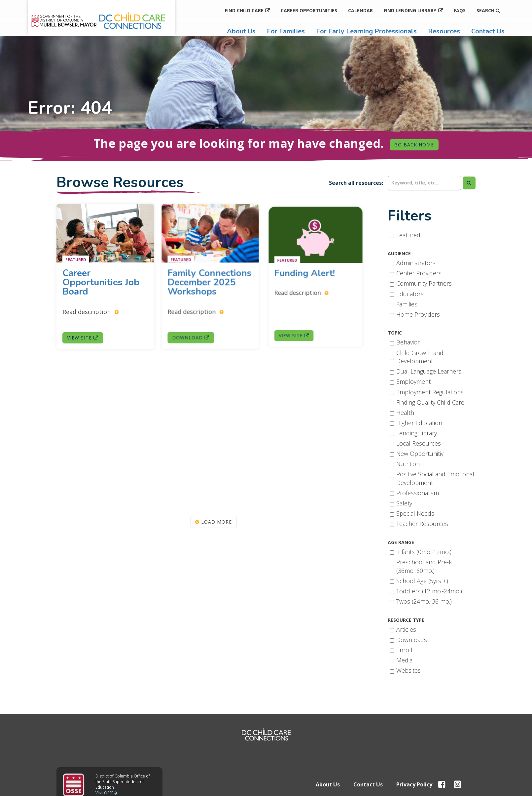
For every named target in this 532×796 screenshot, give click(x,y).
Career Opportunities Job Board (101, 282)
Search (488, 10)
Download (193, 331)
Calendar (360, 10)
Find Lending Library (410, 10)
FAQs (460, 10)
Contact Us (488, 31)
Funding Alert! (311, 274)
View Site (83, 336)
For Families (286, 31)
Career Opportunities (309, 10)
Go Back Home (414, 145)
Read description (91, 311)
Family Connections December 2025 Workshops (210, 282)
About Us (241, 31)
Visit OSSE (106, 793)
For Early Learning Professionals (366, 31)
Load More (213, 522)
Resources (444, 31)
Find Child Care (244, 10)
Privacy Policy (414, 784)
